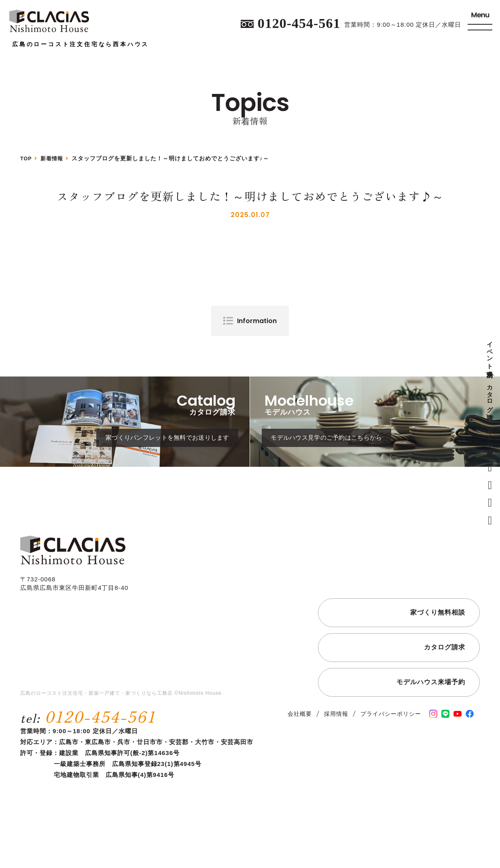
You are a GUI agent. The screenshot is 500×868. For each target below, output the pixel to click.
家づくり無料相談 (490, 434)
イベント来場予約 (490, 353)
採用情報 (336, 737)
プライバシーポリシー (391, 737)
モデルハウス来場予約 (431, 705)
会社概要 (300, 737)
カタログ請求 (490, 395)
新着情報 (54, 158)
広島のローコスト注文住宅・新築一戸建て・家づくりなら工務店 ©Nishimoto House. (122, 717)
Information (257, 321)
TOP (27, 158)
